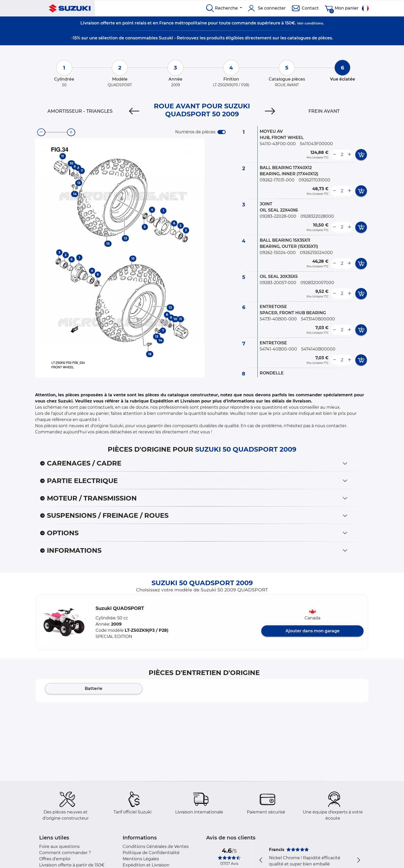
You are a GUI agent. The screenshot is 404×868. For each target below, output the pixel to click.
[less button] (334, 155)
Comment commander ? (65, 853)
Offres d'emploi (55, 859)
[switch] (222, 132)
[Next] (270, 111)
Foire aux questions (59, 847)
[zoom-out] (41, 132)
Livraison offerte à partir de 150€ (72, 865)
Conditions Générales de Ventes (156, 847)
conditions (314, 23)
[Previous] (134, 111)
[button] (64, 622)
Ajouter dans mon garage (313, 631)
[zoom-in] (71, 132)
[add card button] (361, 155)
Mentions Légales (141, 859)
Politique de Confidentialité (151, 853)
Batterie (94, 689)
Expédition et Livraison (146, 865)
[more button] (349, 155)
